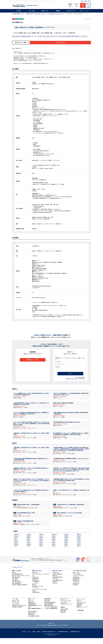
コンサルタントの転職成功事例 (51, 613)
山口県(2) (79, 548)
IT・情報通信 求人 (36, 587)
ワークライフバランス (39, 37)
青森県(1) (79, 552)
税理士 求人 (55, 581)
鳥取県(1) (79, 550)
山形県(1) (54, 552)
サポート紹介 (32, 11)
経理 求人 (14, 578)
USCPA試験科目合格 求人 (58, 586)
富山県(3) (67, 547)
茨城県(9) (29, 544)
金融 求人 (34, 597)
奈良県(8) (42, 544)
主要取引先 (37, 637)
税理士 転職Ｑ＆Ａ (32, 619)
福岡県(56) (80, 540)
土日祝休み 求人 (76, 589)
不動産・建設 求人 (36, 598)
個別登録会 (79, 611)
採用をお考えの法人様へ (33, 5)
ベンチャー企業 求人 (77, 580)
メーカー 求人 (35, 589)
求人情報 (19, 11)
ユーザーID (58, 364)
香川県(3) (29, 547)
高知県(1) (54, 550)
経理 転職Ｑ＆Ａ (32, 620)
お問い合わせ (22, 637)
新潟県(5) (42, 545)
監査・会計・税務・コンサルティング (41, 14)
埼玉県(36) (29, 542)
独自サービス (25, 39)
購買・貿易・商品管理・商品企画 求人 (20, 591)
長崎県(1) (42, 550)
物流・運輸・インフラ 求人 (38, 592)
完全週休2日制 (77, 37)
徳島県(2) (67, 548)
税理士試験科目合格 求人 (58, 583)
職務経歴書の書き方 (32, 610)
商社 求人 (34, 591)
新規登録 (83, 5)
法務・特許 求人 (15, 586)
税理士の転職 (63, 616)
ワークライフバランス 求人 (78, 581)
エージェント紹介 (16, 610)
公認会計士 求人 (56, 578)
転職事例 (58, 11)
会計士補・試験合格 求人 (58, 580)
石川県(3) (54, 547)
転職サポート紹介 (16, 607)
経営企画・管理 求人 (16, 583)
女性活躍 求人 (76, 591)
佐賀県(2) (42, 548)
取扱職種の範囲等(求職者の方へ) (65, 637)
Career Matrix (64, 608)
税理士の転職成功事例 (49, 610)
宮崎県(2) (16, 548)
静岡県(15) (67, 542)
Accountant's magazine (66, 607)
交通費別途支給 (25, 37)
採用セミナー (79, 607)
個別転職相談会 (80, 610)
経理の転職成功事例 (48, 611)
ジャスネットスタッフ (36, 631)
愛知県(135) (42, 540)
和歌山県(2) (17, 550)
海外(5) (16, 545)
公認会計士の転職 (64, 615)
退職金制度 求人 (76, 586)
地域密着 (82, 37)
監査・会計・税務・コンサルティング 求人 (21, 581)
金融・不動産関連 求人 (17, 589)
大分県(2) (29, 548)
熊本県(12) (17, 544)
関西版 (86, 1)
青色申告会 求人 (36, 586)
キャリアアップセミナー (82, 608)
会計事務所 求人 (36, 584)
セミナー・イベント (84, 11)
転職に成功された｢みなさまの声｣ (19, 611)
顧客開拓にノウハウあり (17, 39)
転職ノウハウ (45, 11)
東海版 (89, 1)
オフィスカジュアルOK (64, 37)
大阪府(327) (29, 540)
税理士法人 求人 (36, 583)
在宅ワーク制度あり (47, 37)
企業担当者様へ (80, 616)
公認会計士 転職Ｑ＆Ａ (33, 617)
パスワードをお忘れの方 (80, 381)
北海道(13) (80, 542)
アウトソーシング (61, 631)
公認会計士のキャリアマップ (66, 610)
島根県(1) (67, 550)
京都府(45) (17, 542)
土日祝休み (71, 37)
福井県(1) (29, 552)
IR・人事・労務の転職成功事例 (51, 614)
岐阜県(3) (42, 547)
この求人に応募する (62, 45)
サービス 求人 (35, 594)
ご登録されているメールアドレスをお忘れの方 (75, 382)
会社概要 (32, 637)
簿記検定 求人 (55, 587)
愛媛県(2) (54, 548)
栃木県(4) (16, 547)
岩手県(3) (79, 547)
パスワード (58, 370)
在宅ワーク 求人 (76, 578)
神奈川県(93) (55, 540)
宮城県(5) (67, 545)
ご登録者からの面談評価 (17, 613)
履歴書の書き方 (31, 608)
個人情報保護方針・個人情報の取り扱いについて (49, 637)
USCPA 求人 (55, 584)
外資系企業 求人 (76, 583)
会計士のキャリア (71, 11)
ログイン (70, 377)
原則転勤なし (19, 37)
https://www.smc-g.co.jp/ (39, 300)
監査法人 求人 (35, 578)
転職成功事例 (47, 607)
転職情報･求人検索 (29, 14)
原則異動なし (31, 37)
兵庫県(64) (67, 540)
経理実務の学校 (49, 631)
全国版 (82, 1)
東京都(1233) (17, 540)
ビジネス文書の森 (68, 631)
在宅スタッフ (43, 631)
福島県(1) (42, 552)
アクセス (28, 637)
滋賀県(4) (79, 545)
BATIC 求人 (55, 589)
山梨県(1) (16, 552)
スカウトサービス (16, 608)
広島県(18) (54, 542)
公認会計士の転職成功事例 (50, 608)
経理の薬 (55, 631)
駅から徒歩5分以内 (55, 37)
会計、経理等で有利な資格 (34, 622)
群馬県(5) (54, 545)
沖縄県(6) (67, 544)
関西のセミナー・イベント (82, 613)
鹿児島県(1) (29, 550)
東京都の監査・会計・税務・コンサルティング (57, 14)
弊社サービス (27, 356)
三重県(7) (54, 544)
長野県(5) (29, 545)
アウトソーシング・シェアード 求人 (40, 595)
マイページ (88, 5)
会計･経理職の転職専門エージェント (18, 14)
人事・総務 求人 (15, 584)
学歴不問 (14, 37)
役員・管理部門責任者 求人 (18, 580)
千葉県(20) (42, 542)
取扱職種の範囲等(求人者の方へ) (77, 637)
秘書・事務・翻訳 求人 (17, 587)
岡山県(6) (79, 544)
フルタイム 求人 (76, 587)
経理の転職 (63, 618)
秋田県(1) (67, 552)
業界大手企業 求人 (77, 584)
